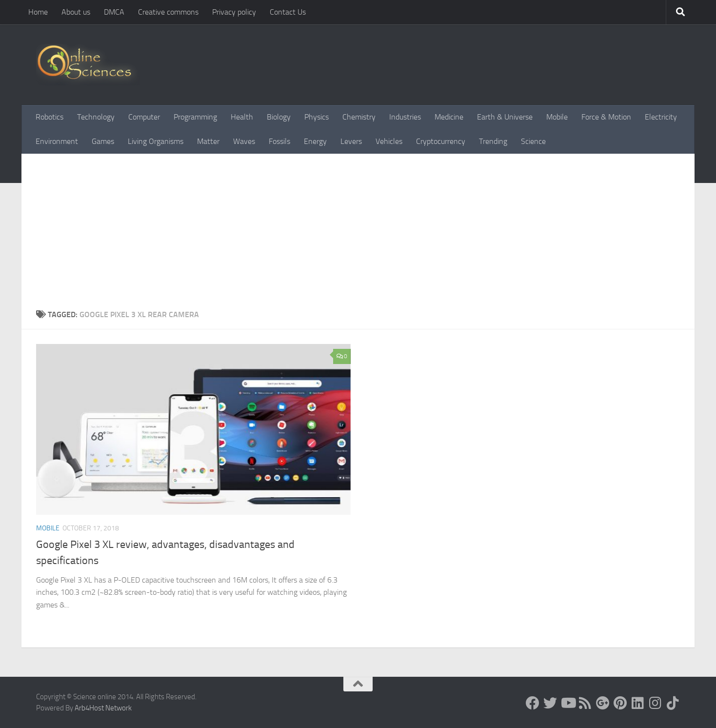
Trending (493, 141)
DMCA (114, 12)
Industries (405, 117)
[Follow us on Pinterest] (620, 703)
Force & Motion (606, 117)
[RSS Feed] (585, 703)
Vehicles (389, 141)
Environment (57, 141)
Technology (96, 117)
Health (242, 117)
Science (533, 141)
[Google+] (603, 703)
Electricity (661, 117)
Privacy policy (234, 12)
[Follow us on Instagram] (656, 703)
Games (103, 141)
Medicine (449, 117)
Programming (195, 117)
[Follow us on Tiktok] (673, 703)
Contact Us (288, 12)
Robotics (50, 117)
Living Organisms (156, 141)
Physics (317, 117)
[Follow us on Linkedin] (638, 703)
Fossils (279, 141)
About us (76, 12)
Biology (279, 117)
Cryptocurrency (441, 141)
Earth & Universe (505, 117)
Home (38, 12)
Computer (144, 117)
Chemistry (359, 117)
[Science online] (533, 703)
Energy (315, 141)
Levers (351, 141)
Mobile (557, 117)
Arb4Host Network (103, 708)
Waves (244, 141)
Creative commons (168, 12)
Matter (208, 141)
